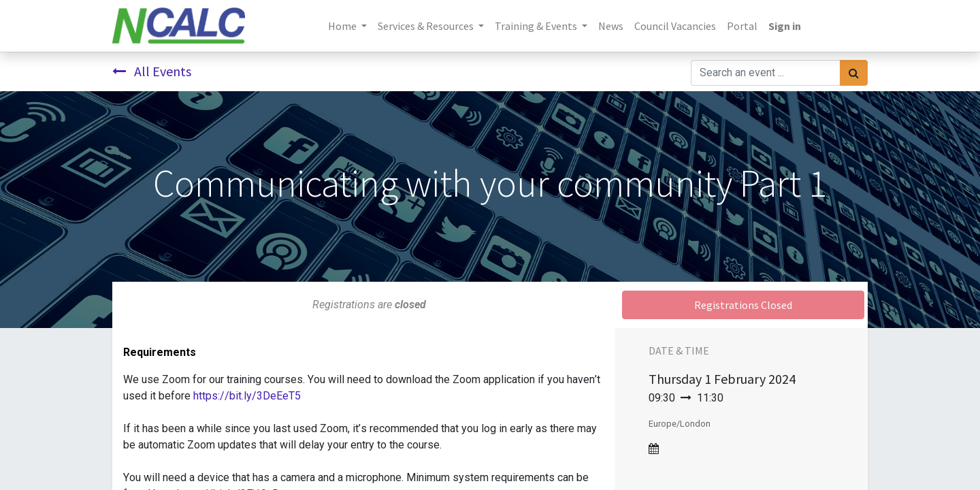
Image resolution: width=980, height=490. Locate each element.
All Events (152, 71)
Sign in (785, 26)
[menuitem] (611, 26)
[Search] (854, 73)
